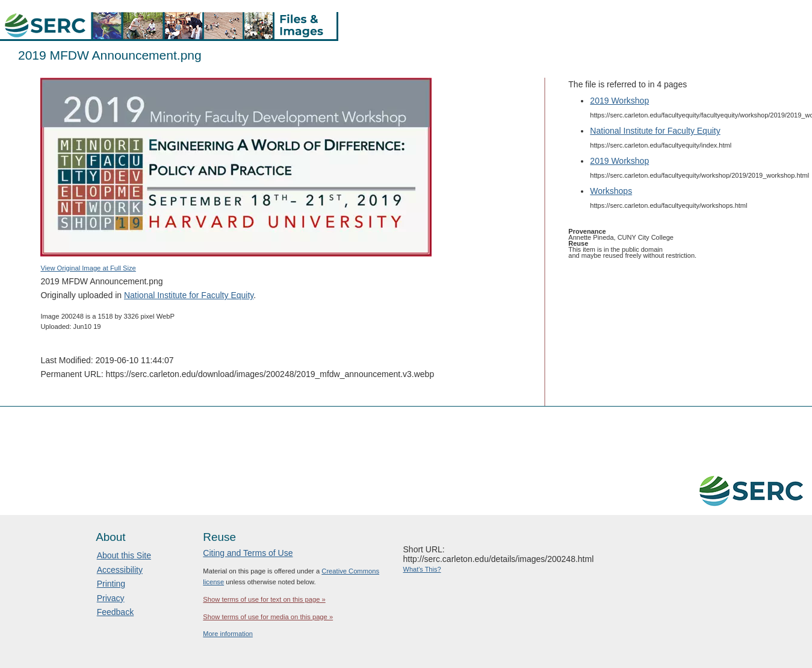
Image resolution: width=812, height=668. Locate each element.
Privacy (111, 598)
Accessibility (120, 570)
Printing (111, 584)
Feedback (115, 612)
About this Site (124, 555)
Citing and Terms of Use (248, 553)
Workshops (611, 191)
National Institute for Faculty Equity (189, 295)
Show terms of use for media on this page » (268, 617)
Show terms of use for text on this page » (264, 599)
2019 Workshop (619, 101)
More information (228, 634)
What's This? (422, 569)
